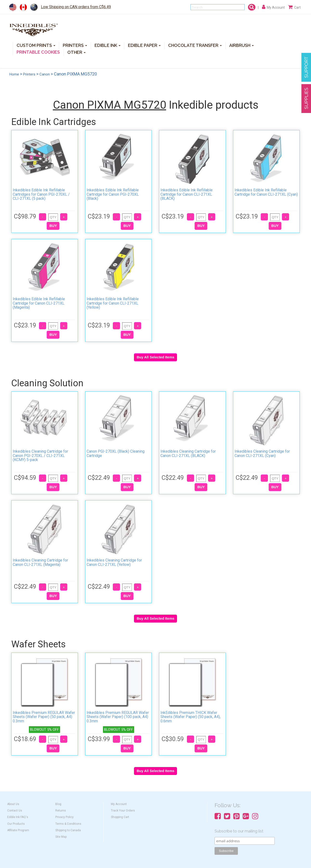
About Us (13, 804)
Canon (45, 74)
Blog (58, 804)
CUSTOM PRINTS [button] (36, 45)
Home (14, 74)
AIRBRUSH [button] (241, 45)
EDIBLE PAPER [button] (144, 45)
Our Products (16, 824)
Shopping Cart (120, 817)
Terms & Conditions (68, 824)
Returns (61, 811)
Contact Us (15, 811)
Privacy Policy (64, 817)
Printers (29, 74)
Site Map (61, 837)
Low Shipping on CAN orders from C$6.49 (76, 7)
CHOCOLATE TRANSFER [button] (195, 45)
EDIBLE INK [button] (108, 45)
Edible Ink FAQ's (18, 817)
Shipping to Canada (68, 830)
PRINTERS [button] (75, 45)
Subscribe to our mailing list (239, 831)
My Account (119, 804)
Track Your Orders (123, 811)
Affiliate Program (18, 830)
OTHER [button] (76, 52)
